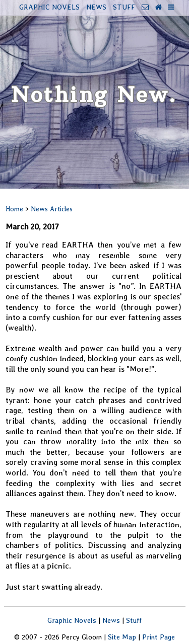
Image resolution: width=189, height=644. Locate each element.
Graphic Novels (72, 620)
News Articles (52, 209)
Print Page (159, 637)
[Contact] (145, 7)
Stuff (134, 620)
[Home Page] (159, 7)
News (111, 620)
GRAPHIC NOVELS (49, 7)
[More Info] (171, 7)
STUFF (124, 7)
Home (14, 209)
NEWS (96, 7)
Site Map (122, 637)
